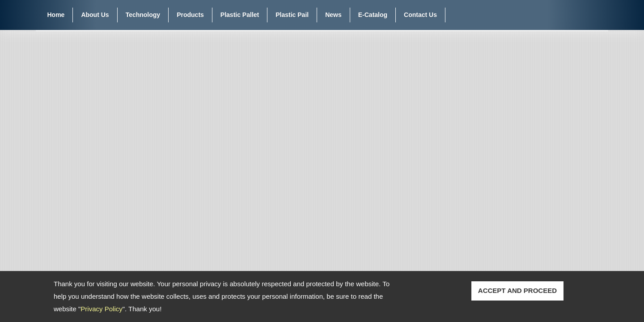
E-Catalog (373, 15)
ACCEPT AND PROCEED (517, 290)
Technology (143, 15)
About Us (95, 15)
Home (56, 15)
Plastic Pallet (240, 15)
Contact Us (420, 15)
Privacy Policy (101, 309)
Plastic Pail (292, 15)
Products (190, 15)
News (333, 15)
